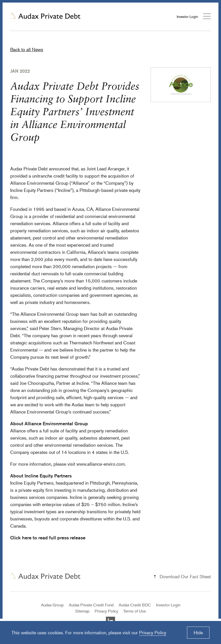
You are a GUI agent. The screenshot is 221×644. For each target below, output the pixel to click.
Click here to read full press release (48, 538)
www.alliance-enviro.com (101, 464)
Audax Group (52, 605)
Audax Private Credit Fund (91, 605)
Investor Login (187, 17)
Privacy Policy (106, 611)
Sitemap (82, 611)
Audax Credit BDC (135, 605)
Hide (198, 632)
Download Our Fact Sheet (185, 576)
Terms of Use (135, 611)
